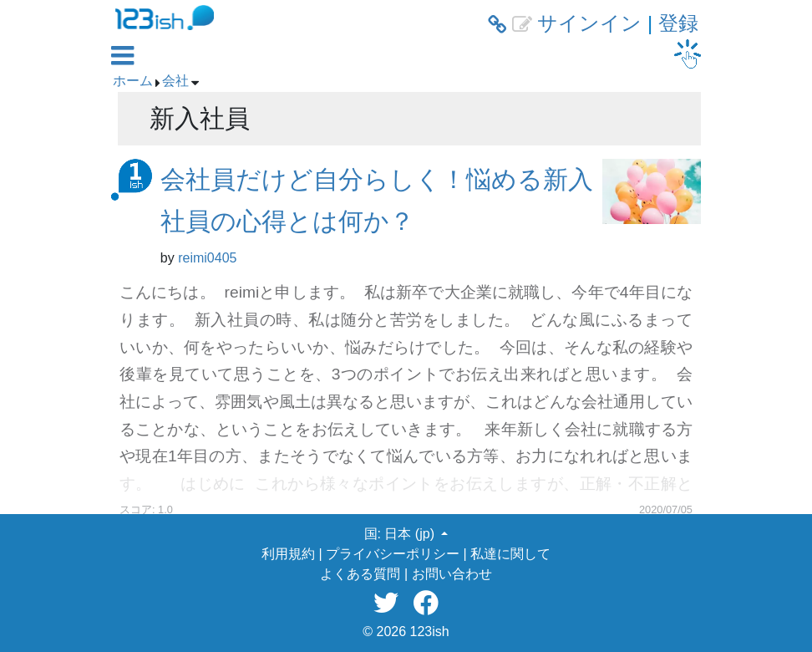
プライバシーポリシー (393, 554)
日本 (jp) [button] (411, 534)
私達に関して (510, 554)
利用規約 (288, 554)
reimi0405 (207, 258)
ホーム (133, 81)
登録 (678, 23)
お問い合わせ (452, 574)
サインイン (589, 23)
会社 (175, 81)
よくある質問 (360, 574)
